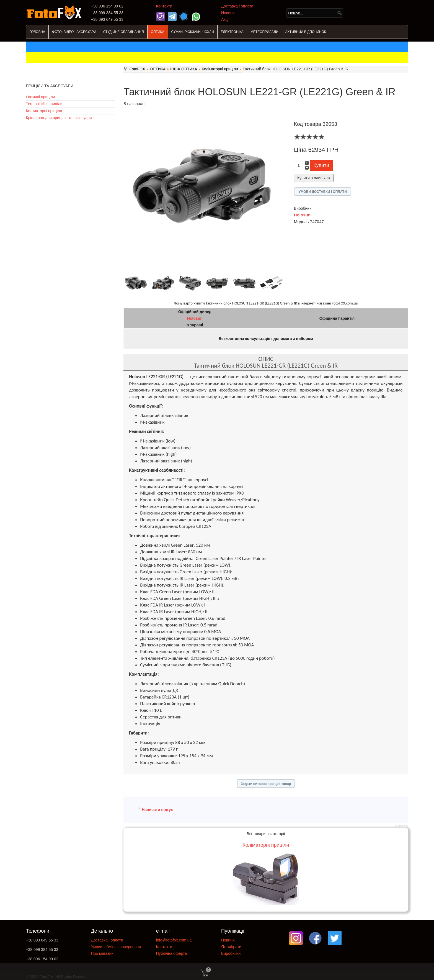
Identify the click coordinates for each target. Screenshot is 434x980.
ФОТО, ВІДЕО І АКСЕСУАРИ (74, 32)
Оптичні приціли (40, 97)
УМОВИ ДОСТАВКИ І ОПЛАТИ (323, 192)
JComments (402, 826)
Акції (225, 19)
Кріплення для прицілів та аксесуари (59, 118)
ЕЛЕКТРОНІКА (232, 32)
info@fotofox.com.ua (174, 940)
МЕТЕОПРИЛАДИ (264, 32)
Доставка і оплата (237, 6)
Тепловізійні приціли (44, 104)
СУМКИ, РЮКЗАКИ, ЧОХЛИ (193, 32)
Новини (228, 13)
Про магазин (102, 953)
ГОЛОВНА (37, 32)
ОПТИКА (158, 32)
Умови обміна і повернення (116, 947)
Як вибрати (231, 947)
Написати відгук (157, 810)
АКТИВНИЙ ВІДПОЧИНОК (306, 32)
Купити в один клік (314, 178)
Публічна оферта (171, 953)
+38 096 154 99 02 (42, 959)
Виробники (231, 953)
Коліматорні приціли (44, 111)
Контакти (164, 6)
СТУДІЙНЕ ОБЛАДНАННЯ (124, 32)
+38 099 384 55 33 (42, 950)
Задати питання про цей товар (266, 784)
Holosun (302, 215)
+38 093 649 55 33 (42, 940)
